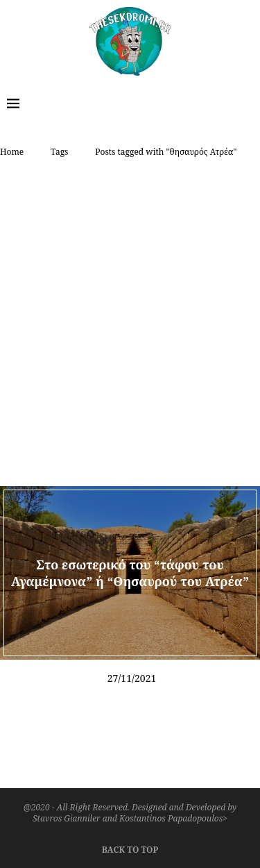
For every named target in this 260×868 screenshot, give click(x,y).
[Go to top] (130, 848)
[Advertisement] (130, 303)
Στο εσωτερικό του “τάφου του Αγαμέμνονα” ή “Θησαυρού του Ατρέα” (130, 572)
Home (12, 152)
